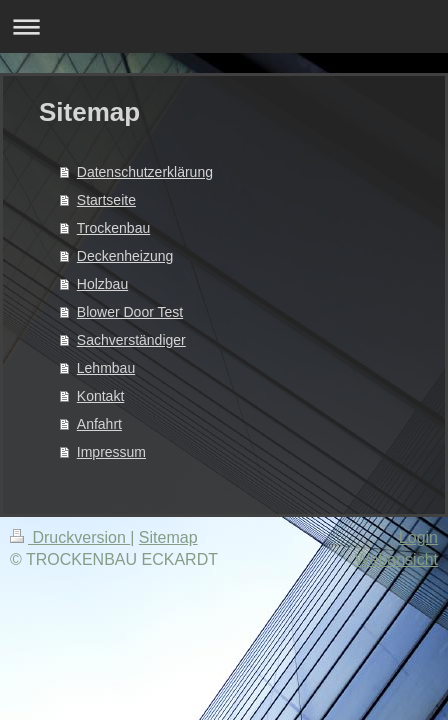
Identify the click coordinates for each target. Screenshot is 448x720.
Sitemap (168, 537)
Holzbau (102, 284)
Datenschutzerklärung (145, 172)
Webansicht (396, 559)
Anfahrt (99, 424)
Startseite (106, 200)
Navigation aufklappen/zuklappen (224, 26)
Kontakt (100, 396)
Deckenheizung (125, 256)
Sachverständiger (131, 340)
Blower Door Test (130, 312)
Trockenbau (113, 228)
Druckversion (70, 537)
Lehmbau (106, 368)
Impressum (111, 452)
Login (418, 537)
